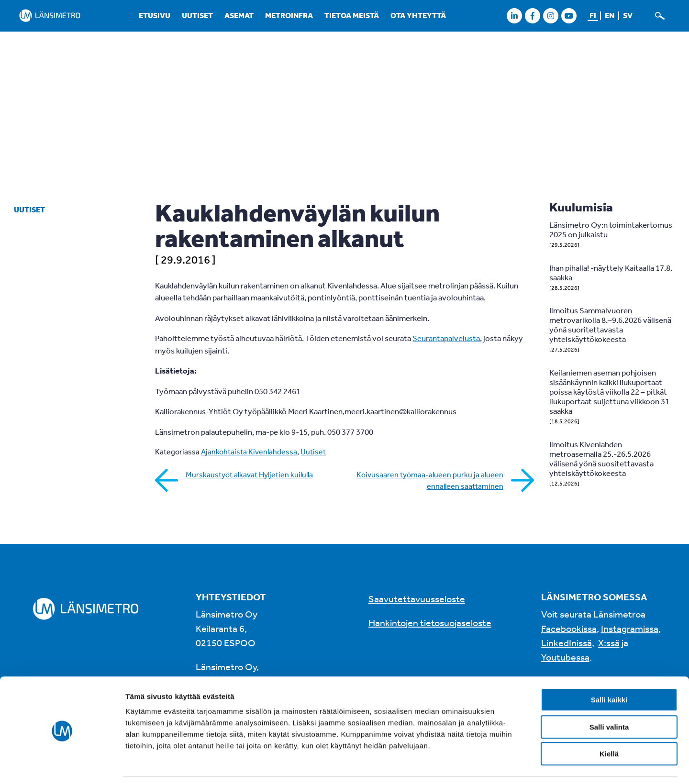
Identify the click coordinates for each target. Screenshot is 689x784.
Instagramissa (630, 628)
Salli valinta (609, 697)
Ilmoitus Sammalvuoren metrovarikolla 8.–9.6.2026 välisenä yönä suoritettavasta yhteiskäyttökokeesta (610, 325)
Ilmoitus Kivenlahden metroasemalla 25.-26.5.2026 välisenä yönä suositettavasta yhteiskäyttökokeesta (601, 458)
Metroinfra (289, 15)
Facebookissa (569, 628)
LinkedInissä (567, 643)
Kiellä (609, 723)
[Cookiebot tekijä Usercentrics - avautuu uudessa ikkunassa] (62, 765)
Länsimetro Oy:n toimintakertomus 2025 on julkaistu (611, 229)
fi (593, 15)
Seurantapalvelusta (446, 338)
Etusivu (155, 15)
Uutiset (197, 15)
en (610, 15)
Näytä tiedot (512, 765)
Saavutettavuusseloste (417, 599)
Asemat (239, 15)
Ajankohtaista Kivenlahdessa (249, 452)
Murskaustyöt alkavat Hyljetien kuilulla (249, 475)
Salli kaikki (609, 669)
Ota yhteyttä (418, 15)
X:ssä (609, 643)
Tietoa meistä (352, 15)
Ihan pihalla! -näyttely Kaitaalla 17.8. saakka (611, 272)
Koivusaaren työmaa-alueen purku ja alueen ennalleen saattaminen (430, 480)
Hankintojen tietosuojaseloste (430, 623)
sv (628, 15)
